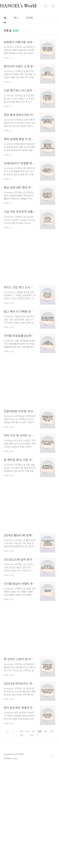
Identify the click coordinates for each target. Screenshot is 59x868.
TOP (53, 858)
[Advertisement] (29, 114)
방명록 (29, 18)
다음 (38, 838)
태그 (16, 18)
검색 (46, 6)
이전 (8, 834)
